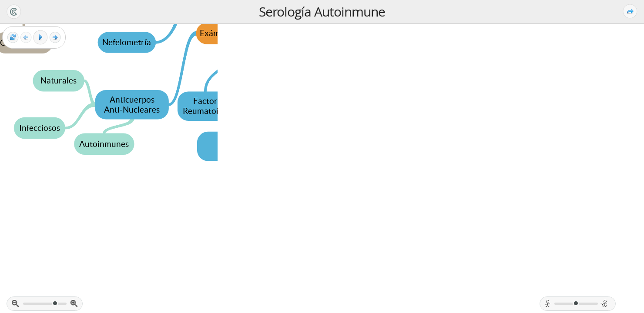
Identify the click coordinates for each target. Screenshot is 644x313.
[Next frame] (55, 38)
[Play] (40, 37)
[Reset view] (13, 38)
